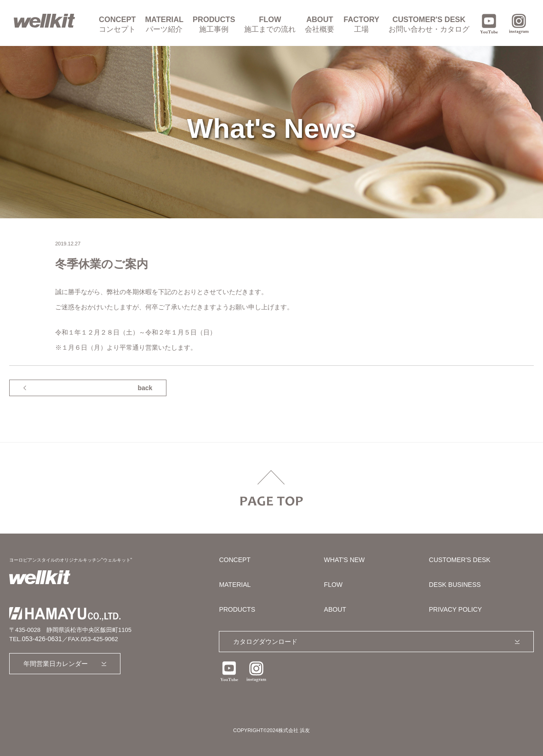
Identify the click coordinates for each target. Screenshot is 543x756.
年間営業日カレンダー (56, 664)
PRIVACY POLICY (455, 609)
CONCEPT (117, 24)
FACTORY (361, 24)
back (145, 388)
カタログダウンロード (265, 642)
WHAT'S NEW (345, 560)
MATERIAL (164, 24)
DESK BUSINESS (455, 585)
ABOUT (320, 24)
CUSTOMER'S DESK (429, 24)
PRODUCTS (214, 24)
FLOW (270, 24)
